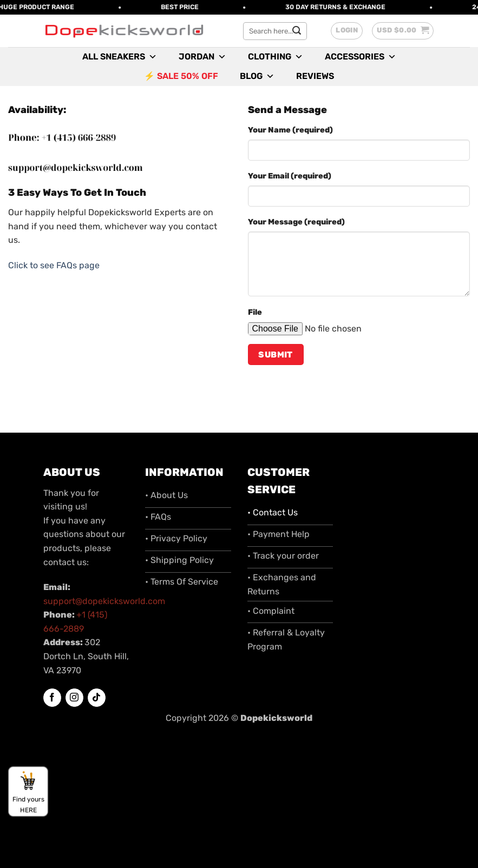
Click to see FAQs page (54, 265)
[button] (347, 31)
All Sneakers (120, 57)
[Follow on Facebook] (52, 698)
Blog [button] (257, 76)
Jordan (202, 57)
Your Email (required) (290, 176)
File (255, 312)
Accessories (361, 57)
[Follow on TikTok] (97, 698)
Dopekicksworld (276, 718)
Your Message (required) (296, 222)
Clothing (276, 57)
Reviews (315, 76)
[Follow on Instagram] (74, 698)
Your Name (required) (290, 130)
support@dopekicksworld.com (104, 601)
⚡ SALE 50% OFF (181, 76)
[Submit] (297, 31)
